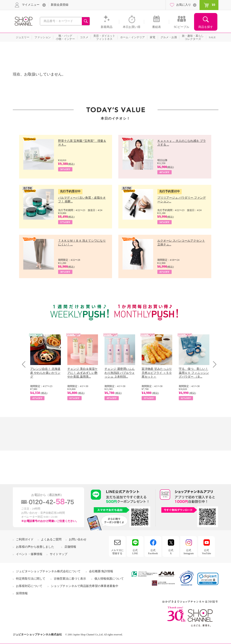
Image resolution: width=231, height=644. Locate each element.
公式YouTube (206, 552)
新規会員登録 (60, 5)
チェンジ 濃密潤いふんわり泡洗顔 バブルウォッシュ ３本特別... (120, 373)
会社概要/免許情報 (101, 571)
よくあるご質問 (51, 539)
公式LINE (135, 552)
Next (213, 364)
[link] (208, 579)
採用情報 (22, 593)
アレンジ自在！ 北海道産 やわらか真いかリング (45, 373)
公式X (171, 552)
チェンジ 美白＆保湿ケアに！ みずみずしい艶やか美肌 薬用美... (82, 373)
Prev (25, 364)
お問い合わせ (78, 539)
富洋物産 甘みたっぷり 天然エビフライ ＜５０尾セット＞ (157, 373)
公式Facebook (153, 552)
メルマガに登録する (117, 552)
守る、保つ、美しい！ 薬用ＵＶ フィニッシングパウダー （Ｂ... (194, 373)
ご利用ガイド (25, 539)
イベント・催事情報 (29, 554)
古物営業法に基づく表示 (70, 579)
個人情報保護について (109, 579)
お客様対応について (29, 586)
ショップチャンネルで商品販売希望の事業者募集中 (85, 586)
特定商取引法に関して (31, 579)
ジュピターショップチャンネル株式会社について (48, 571)
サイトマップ (59, 554)
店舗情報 (70, 547)
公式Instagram (189, 552)
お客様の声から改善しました (35, 547)
